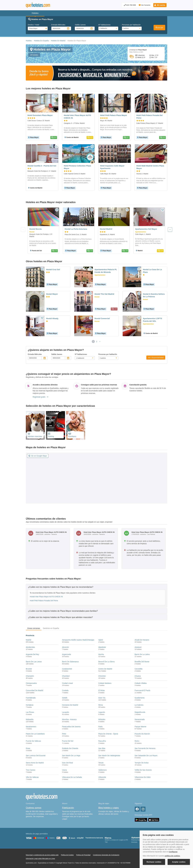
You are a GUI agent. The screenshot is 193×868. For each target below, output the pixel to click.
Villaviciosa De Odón (143, 777)
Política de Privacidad (83, 855)
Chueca (138, 676)
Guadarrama (140, 698)
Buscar (159, 27)
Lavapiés (66, 712)
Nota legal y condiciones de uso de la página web (42, 855)
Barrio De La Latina (142, 654)
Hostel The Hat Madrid (104, 294)
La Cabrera (139, 705)
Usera (64, 770)
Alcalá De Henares (142, 640)
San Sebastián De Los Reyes (146, 756)
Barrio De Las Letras (34, 662)
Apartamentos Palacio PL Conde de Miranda (106, 271)
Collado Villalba (141, 683)
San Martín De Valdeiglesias (109, 756)
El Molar (102, 690)
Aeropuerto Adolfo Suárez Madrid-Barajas (78, 640)
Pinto (64, 734)
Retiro (137, 741)
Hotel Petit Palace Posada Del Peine (44, 601)
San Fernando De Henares (145, 748)
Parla (100, 727)
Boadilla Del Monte (142, 662)
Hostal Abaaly (52, 318)
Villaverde (102, 777)
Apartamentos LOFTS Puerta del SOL (152, 320)
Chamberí (66, 676)
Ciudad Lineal (67, 683)
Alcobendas (30, 647)
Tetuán (101, 763)
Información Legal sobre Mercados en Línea (40, 859)
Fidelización (68, 808)
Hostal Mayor (52, 294)
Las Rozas (30, 712)
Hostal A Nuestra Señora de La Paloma (154, 295)
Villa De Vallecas (32, 777)
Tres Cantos (31, 770)
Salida (80, 25)
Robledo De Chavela (70, 748)
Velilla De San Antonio (143, 770)
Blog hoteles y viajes (109, 808)
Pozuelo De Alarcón (142, 734)
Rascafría (102, 741)
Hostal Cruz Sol (53, 269)
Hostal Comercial (102, 318)
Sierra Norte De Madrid (35, 763)
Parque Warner (141, 727)
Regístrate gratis (40, 397)
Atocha (101, 654)
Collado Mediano (105, 683)
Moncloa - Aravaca (69, 719)
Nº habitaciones (104, 25)
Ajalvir (101, 640)
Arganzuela (67, 654)
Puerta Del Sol (68, 741)
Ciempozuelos (31, 683)
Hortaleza (30, 705)
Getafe (65, 698)
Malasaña (30, 719)
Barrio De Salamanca (70, 662)
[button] (160, 5)
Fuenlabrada (31, 698)
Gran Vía (102, 698)
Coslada (65, 690)
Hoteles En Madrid (58, 41)
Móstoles (102, 719)
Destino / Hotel (33, 25)
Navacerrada (140, 719)
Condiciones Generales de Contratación (106, 855)
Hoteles (29, 41)
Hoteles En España (41, 41)
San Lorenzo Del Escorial (36, 756)
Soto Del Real (67, 763)
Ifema (101, 705)
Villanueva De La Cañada (72, 777)
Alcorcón (65, 647)
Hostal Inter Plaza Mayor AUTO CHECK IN (46, 597)
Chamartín (30, 676)
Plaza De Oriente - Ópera (108, 734)
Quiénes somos (34, 808)
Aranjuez (138, 647)
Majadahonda (140, 712)
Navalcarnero (31, 727)
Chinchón (102, 676)
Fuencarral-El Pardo (142, 690)
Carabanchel (67, 669)
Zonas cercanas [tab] (34, 628)
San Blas (102, 748)
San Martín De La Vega (71, 756)
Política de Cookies (67, 855)
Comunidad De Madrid (34, 690)
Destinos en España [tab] (51, 628)
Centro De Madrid (105, 669)
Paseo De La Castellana (35, 734)
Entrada (58, 25)
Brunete (29, 669)
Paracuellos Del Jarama (71, 727)
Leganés (102, 712)
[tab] (96, 587)
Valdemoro (103, 770)
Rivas (28, 748)
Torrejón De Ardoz (142, 763)
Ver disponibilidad (156, 358)
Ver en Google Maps (38, 456)
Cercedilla (139, 669)
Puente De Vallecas (33, 741)
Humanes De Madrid (70, 705)
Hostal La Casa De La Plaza (152, 271)
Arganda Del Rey (32, 654)
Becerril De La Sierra (106, 662)
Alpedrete (102, 647)
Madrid (28, 640)
